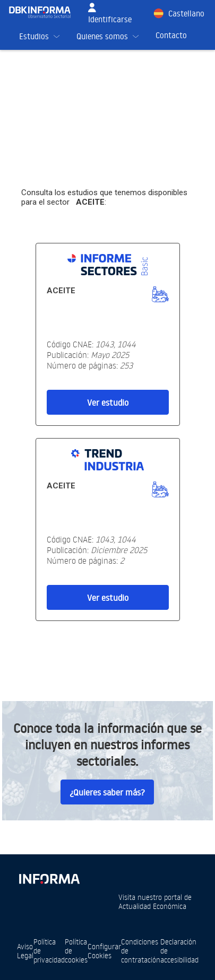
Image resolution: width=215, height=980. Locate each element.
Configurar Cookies (104, 951)
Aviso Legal (25, 951)
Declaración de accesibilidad (179, 951)
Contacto (171, 35)
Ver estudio (108, 402)
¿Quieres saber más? (107, 792)
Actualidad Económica (152, 906)
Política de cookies (76, 951)
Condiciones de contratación (141, 951)
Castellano (186, 14)
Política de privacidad (49, 951)
